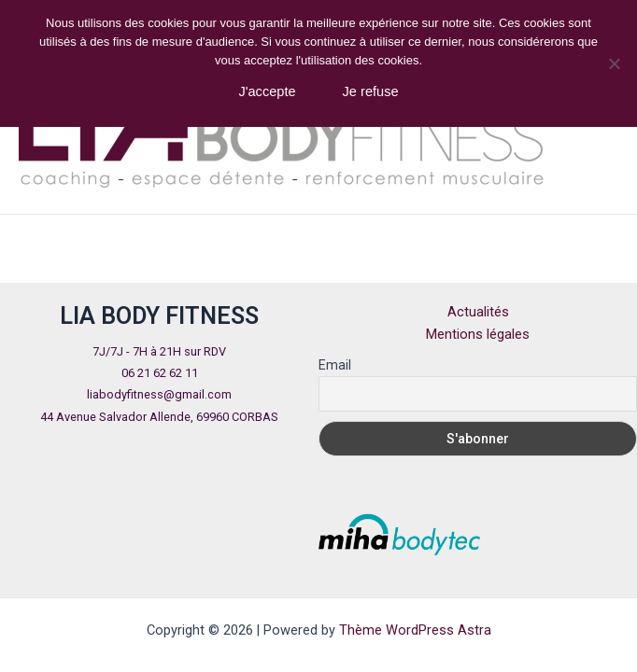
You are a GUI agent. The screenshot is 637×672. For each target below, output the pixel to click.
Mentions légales (478, 334)
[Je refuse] (614, 63)
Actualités (478, 312)
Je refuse (371, 91)
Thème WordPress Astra (415, 630)
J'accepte (267, 91)
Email (335, 365)
